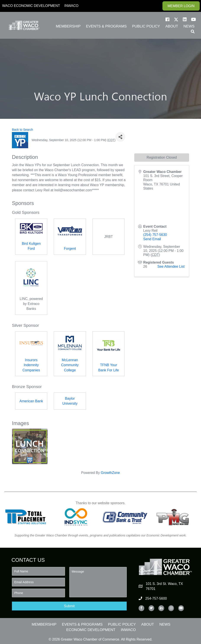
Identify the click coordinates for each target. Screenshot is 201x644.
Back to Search (23, 130)
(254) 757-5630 (155, 235)
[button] (167, 19)
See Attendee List (171, 266)
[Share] (120, 137)
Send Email (152, 239)
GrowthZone (110, 473)
